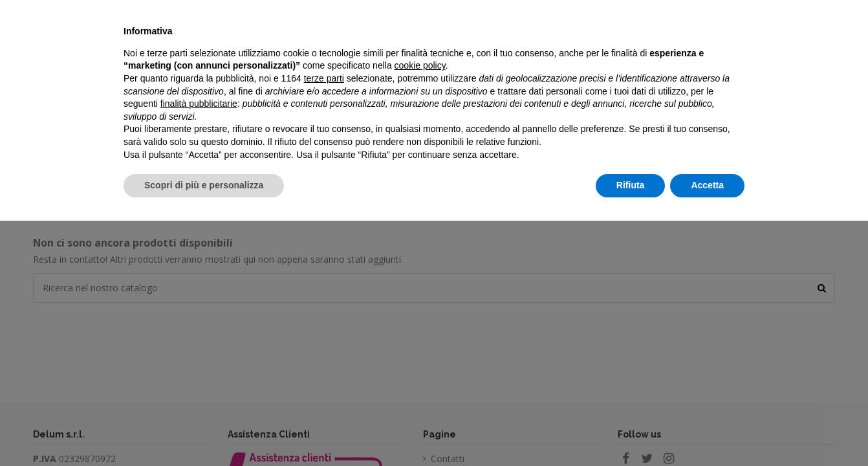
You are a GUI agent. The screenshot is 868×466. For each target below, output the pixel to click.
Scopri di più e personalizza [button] (204, 430)
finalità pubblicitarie (199, 349)
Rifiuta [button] (631, 430)
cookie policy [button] (420, 311)
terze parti (324, 324)
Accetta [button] (707, 430)
